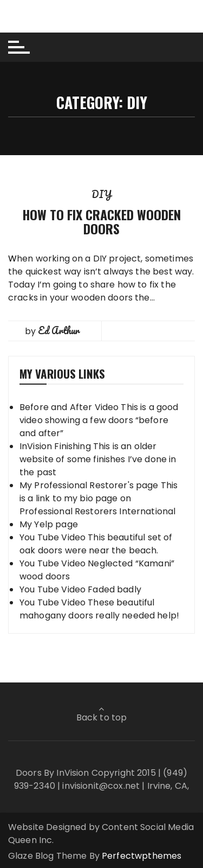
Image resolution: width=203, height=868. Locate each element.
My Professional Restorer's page (89, 485)
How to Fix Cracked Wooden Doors (101, 221)
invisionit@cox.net (101, 786)
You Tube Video (53, 537)
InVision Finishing (55, 446)
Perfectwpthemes (142, 856)
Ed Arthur (58, 330)
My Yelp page (49, 524)
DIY (101, 194)
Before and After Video (69, 407)
